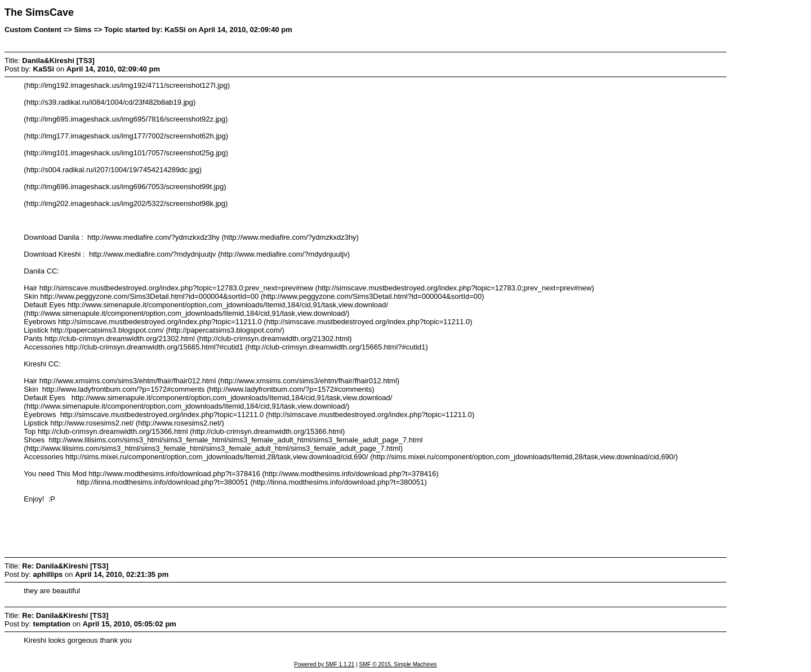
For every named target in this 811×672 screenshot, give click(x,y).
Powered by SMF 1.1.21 (324, 664)
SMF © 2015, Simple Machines (398, 664)
